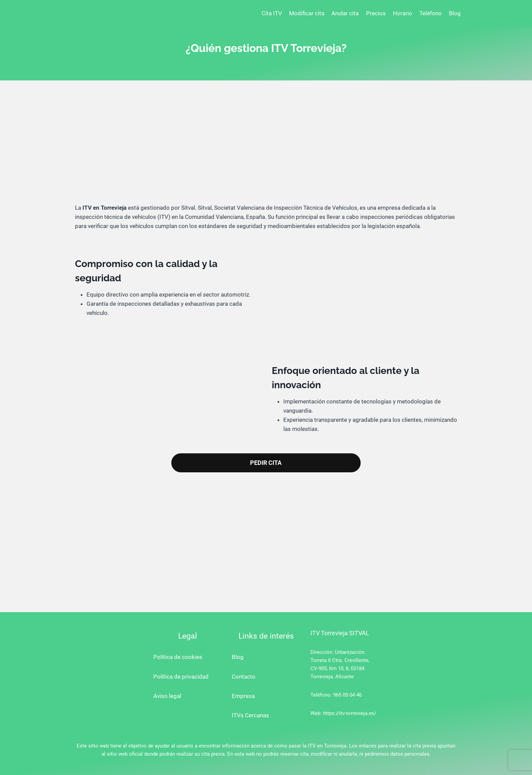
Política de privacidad (181, 677)
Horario (403, 13)
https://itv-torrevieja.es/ (350, 713)
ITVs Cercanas (250, 715)
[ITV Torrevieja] (98, 14)
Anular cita (345, 13)
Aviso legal (167, 696)
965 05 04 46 (347, 695)
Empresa (243, 696)
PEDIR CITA (266, 463)
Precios (376, 13)
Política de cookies (178, 657)
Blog (455, 13)
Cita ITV (272, 13)
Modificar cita (307, 13)
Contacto (244, 677)
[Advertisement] (266, 147)
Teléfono (431, 13)
